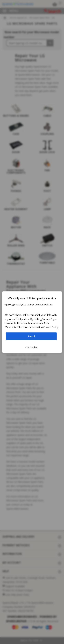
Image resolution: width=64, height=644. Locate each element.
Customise (31, 347)
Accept (31, 336)
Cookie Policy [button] (51, 327)
